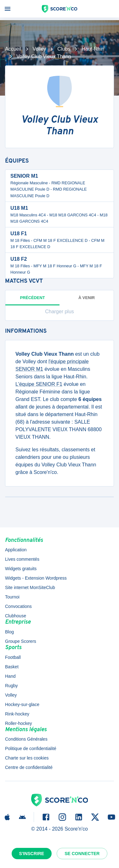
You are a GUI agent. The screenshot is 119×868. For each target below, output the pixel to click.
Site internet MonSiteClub (30, 587)
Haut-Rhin (93, 49)
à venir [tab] (87, 298)
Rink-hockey (17, 714)
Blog (9, 632)
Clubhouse (16, 616)
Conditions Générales (26, 739)
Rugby (11, 686)
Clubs (64, 49)
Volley (40, 49)
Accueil (13, 49)
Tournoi (12, 597)
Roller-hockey (19, 723)
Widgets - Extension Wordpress (36, 578)
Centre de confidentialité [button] (29, 767)
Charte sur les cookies (27, 758)
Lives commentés (22, 559)
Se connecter (82, 854)
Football (13, 657)
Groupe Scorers (21, 641)
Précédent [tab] (32, 300)
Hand (10, 676)
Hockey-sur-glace (22, 704)
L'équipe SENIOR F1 (39, 384)
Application (16, 550)
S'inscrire (32, 854)
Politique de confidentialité (31, 748)
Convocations (18, 606)
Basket (12, 667)
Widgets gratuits (21, 569)
